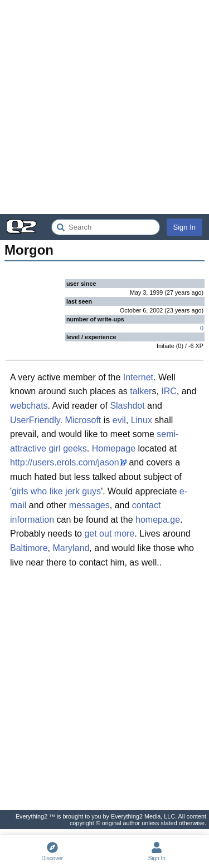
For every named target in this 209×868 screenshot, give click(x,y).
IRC (169, 391)
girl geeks (67, 448)
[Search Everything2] (106, 227)
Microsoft (83, 420)
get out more (109, 534)
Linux (142, 420)
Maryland (71, 548)
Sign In (184, 227)
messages (89, 505)
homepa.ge (158, 520)
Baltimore (29, 548)
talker (141, 391)
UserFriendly (35, 420)
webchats (29, 406)
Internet (138, 377)
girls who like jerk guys (56, 491)
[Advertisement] (104, 107)
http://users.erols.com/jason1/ (68, 462)
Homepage (114, 448)
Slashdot (127, 406)
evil (119, 420)
